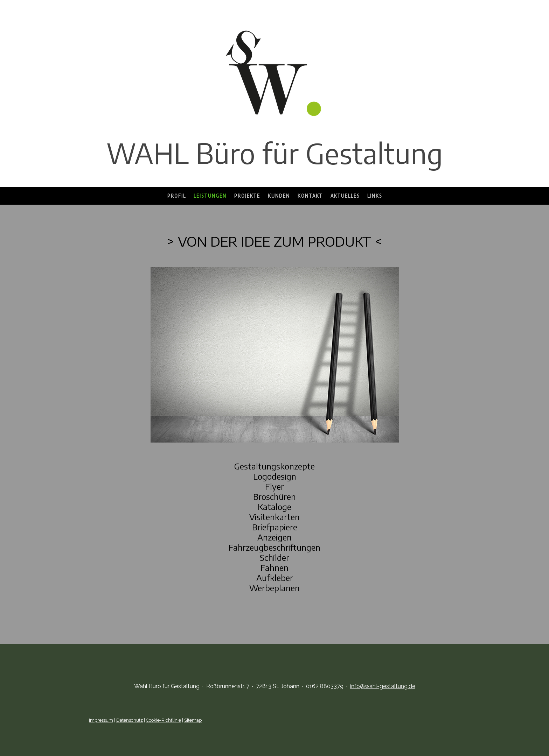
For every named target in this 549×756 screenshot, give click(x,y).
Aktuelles (345, 196)
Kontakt (310, 196)
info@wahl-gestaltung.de (383, 686)
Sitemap (193, 720)
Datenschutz (130, 720)
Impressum (101, 720)
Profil (177, 196)
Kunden (279, 196)
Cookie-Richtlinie (164, 720)
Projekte (247, 196)
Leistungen (210, 196)
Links (375, 196)
